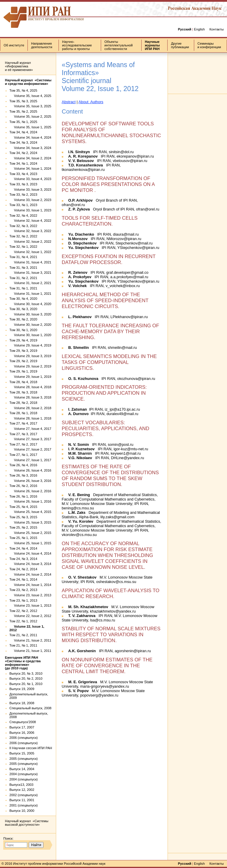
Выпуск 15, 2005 (22, 753)
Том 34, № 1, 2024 (23, 163)
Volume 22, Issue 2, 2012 (30, 616)
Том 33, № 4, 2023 (23, 174)
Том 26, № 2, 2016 (23, 486)
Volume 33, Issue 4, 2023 (30, 179)
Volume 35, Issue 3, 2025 (30, 106)
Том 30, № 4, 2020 (23, 299)
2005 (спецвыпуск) (24, 759)
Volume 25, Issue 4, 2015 (30, 512)
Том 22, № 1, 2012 (23, 621)
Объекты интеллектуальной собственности (119, 45)
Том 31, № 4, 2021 (23, 257)
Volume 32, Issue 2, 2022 (30, 242)
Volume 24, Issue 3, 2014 (30, 564)
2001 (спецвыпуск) (24, 805)
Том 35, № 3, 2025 (23, 101)
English (199, 29)
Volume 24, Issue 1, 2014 (30, 585)
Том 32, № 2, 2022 (23, 236)
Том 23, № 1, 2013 (23, 600)
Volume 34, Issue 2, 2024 (30, 158)
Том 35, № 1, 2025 (23, 122)
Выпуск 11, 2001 (22, 800)
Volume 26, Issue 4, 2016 (30, 470)
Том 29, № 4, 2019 (23, 340)
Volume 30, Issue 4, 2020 (30, 304)
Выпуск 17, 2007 (22, 727)
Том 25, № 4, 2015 (23, 507)
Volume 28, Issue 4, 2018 (30, 387)
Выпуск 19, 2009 (22, 689)
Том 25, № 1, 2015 (23, 538)
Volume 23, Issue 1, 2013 (30, 605)
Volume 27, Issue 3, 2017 (30, 439)
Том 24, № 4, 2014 (23, 548)
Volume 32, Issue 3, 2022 (30, 231)
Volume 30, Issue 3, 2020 (30, 314)
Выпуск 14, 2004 (22, 769)
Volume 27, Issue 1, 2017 (30, 460)
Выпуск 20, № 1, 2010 (26, 684)
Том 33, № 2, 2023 (23, 195)
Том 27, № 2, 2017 (23, 444)
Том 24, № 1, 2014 (23, 579)
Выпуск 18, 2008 (22, 703)
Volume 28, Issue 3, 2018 (30, 397)
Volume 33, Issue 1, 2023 (30, 210)
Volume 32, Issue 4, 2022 (30, 221)
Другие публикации (180, 45)
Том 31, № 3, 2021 (23, 268)
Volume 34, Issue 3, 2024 (30, 148)
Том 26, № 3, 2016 (23, 475)
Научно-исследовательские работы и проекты (77, 45)
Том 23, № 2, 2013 (23, 590)
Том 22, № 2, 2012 (23, 611)
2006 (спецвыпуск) (24, 738)
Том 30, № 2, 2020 (23, 319)
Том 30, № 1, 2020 (23, 330)
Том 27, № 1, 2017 (23, 455)
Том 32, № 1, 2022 (23, 247)
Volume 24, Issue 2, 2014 (30, 574)
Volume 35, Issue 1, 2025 (30, 127)
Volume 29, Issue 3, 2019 (30, 356)
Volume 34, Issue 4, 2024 (30, 137)
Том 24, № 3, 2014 (23, 559)
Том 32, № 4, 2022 (23, 216)
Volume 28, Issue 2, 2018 (30, 408)
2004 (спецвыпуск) (24, 774)
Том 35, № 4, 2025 (23, 90)
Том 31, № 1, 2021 (23, 288)
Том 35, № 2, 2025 (23, 111)
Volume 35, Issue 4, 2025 (30, 96)
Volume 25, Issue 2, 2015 (30, 533)
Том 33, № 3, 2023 (23, 184)
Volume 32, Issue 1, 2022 (30, 252)
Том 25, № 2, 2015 (23, 527)
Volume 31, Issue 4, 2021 (30, 262)
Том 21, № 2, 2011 (23, 635)
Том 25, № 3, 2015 (23, 517)
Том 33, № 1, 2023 (23, 205)
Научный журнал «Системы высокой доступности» (27, 823)
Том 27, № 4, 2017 (23, 423)
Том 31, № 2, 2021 (23, 278)
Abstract (69, 102)
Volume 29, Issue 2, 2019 (30, 366)
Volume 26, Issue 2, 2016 (30, 491)
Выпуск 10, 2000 (22, 811)
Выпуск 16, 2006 (22, 733)
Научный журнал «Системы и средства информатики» (28, 82)
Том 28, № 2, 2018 (23, 403)
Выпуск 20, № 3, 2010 (26, 673)
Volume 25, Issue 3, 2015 (30, 522)
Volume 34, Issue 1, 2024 (30, 169)
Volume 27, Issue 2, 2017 (30, 449)
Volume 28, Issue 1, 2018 (30, 418)
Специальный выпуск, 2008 (30, 708)
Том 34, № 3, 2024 (23, 142)
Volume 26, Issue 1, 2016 (30, 501)
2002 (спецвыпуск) (24, 795)
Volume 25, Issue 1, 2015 (30, 543)
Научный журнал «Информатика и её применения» (19, 66)
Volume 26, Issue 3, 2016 (30, 481)
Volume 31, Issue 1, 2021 (30, 294)
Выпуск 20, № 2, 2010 (26, 678)
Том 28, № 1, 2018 (23, 413)
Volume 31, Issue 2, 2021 (30, 283)
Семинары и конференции (209, 45)
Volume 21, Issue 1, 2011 (30, 651)
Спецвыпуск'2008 (23, 722)
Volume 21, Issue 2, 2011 (30, 640)
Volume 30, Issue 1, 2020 (30, 335)
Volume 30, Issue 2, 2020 (30, 325)
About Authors (91, 102)
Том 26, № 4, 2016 (23, 465)
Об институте (14, 45)
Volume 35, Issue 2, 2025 (30, 116)
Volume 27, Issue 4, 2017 (30, 429)
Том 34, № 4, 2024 (23, 132)
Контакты (216, 29)
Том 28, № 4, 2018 (23, 382)
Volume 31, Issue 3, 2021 (30, 273)
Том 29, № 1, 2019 (23, 371)
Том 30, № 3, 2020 (23, 309)
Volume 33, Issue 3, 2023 (30, 190)
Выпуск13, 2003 (21, 785)
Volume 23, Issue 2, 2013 (30, 595)
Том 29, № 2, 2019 (23, 361)
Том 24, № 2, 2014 (23, 569)
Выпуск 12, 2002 (22, 790)
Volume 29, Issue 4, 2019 (30, 345)
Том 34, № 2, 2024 (23, 153)
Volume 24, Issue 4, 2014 (30, 553)
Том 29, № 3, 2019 (23, 351)
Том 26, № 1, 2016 (23, 496)
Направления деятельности (42, 45)
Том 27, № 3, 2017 (23, 434)
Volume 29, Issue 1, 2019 (30, 377)
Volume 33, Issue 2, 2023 (30, 200)
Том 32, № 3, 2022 (23, 226)
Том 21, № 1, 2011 (23, 645)
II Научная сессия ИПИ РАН (31, 748)
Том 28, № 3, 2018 (23, 392)
